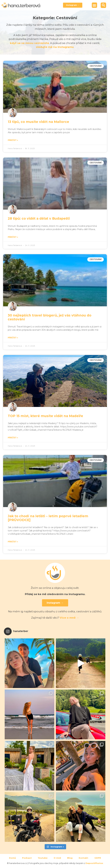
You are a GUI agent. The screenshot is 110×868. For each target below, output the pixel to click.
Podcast (27, 858)
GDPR (98, 858)
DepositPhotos (94, 863)
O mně (57, 858)
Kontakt (83, 858)
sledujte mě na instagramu (55, 47)
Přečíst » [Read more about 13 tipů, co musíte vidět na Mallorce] (13, 140)
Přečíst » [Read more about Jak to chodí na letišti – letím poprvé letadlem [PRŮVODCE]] (13, 542)
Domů (12, 858)
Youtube (43, 858)
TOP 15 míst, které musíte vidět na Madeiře (45, 416)
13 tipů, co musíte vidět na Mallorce (38, 122)
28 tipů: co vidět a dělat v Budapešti (39, 218)
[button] (95, 5)
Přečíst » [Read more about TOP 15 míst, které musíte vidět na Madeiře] (13, 438)
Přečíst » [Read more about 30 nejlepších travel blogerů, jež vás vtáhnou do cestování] (13, 338)
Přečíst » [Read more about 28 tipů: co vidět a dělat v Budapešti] (13, 237)
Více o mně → (69, 618)
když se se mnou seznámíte (29, 43)
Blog (70, 858)
